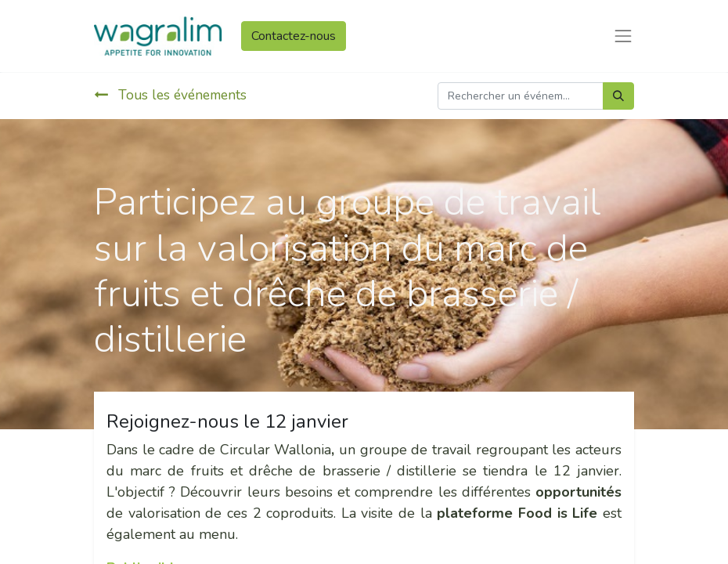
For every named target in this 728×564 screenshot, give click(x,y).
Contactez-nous (294, 36)
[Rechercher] (618, 96)
